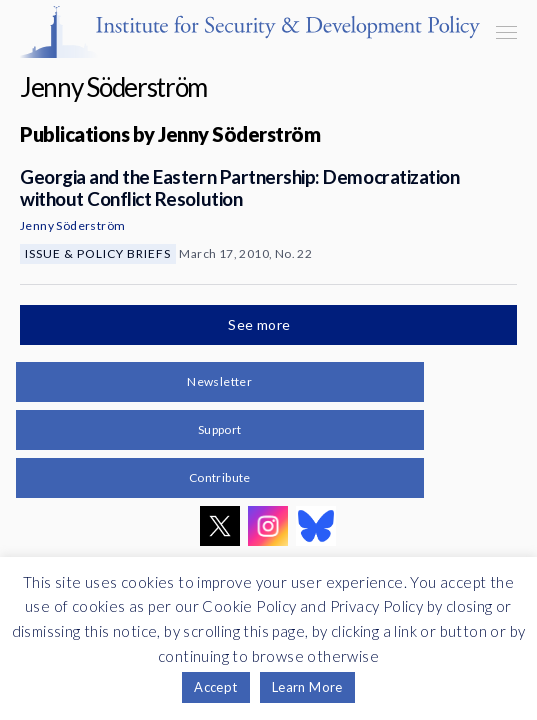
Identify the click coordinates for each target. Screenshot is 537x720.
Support (220, 429)
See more (261, 324)
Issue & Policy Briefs (98, 253)
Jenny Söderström (72, 225)
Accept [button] (215, 687)
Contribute (220, 477)
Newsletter (219, 381)
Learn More (307, 687)
